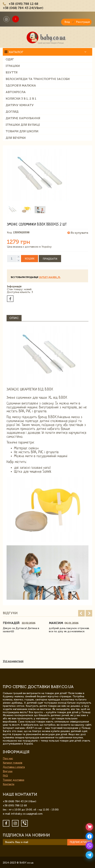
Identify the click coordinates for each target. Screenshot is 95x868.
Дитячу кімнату (20, 105)
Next (89, 613)
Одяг (10, 59)
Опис (14, 318)
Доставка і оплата (14, 767)
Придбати (50, 259)
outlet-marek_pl (50, 277)
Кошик (30, 259)
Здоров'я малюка (21, 85)
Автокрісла (16, 92)
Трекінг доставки (13, 780)
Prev (81, 613)
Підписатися (80, 842)
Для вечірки (16, 138)
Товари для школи (22, 131)
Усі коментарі (13, 661)
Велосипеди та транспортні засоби (38, 79)
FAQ (5, 776)
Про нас (8, 758)
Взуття (12, 72)
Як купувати (78, 233)
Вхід (67, 22)
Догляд (12, 112)
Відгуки (8, 771)
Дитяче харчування (23, 118)
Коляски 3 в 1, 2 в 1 (21, 99)
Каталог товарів (13, 763)
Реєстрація (83, 22)
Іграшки (13, 66)
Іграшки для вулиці (23, 125)
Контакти (9, 784)
